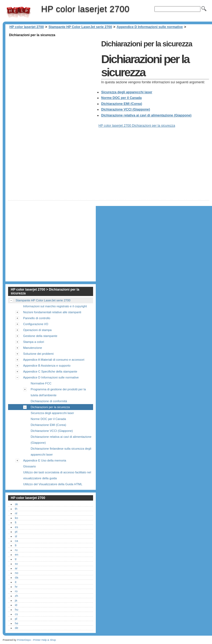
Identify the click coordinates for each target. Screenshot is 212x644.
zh (16, 596)
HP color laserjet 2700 (19, 12)
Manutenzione (33, 348)
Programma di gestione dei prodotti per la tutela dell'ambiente (58, 392)
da (16, 577)
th (16, 509)
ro (16, 591)
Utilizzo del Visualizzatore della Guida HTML (53, 484)
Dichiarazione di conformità (49, 401)
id (16, 605)
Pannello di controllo (37, 318)
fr (16, 545)
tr (16, 559)
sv (16, 564)
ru (16, 550)
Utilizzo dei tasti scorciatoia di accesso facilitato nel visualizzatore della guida (57, 475)
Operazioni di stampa (37, 330)
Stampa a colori (34, 342)
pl (16, 619)
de (16, 628)
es (16, 527)
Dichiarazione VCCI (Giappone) (126, 109)
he (16, 623)
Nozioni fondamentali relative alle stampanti (52, 312)
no (16, 573)
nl (16, 513)
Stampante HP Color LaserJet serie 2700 (80, 27)
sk (16, 504)
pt (16, 532)
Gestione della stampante (40, 336)
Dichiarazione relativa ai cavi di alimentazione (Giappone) (146, 115)
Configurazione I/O (36, 324)
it (16, 582)
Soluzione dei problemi (38, 354)
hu (16, 609)
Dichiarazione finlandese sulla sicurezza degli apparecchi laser (61, 452)
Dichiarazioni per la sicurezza (50, 407)
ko (16, 518)
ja (16, 600)
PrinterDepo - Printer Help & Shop (36, 640)
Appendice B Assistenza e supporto (47, 366)
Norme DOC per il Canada (121, 98)
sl (16, 536)
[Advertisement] (53, 76)
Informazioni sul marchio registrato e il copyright (55, 306)
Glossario (29, 466)
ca (16, 541)
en (16, 555)
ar (16, 568)
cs (16, 614)
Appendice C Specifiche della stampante (50, 371)
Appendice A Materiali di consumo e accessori (54, 360)
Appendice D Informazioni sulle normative (150, 27)
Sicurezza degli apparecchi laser (127, 92)
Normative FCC (41, 383)
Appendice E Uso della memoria (45, 460)
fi (16, 522)
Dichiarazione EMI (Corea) (122, 104)
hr (16, 587)
